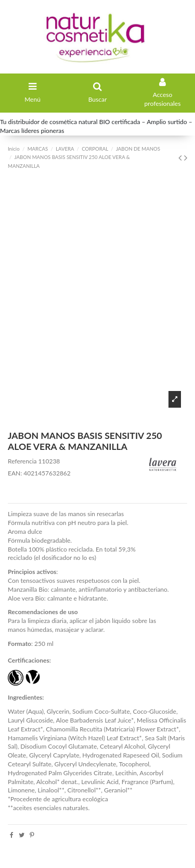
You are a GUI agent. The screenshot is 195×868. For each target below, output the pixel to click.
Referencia (22, 461)
